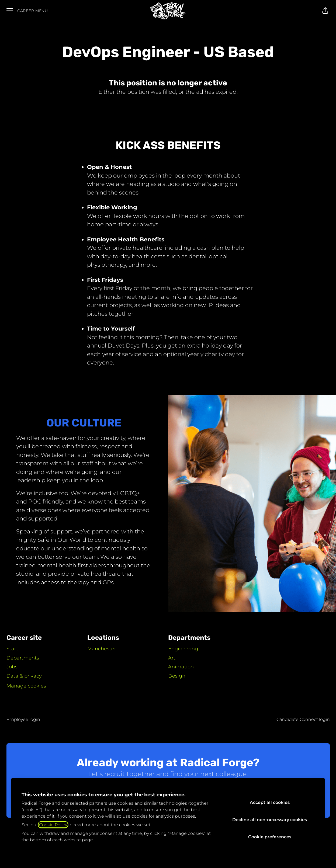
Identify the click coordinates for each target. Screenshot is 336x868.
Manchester (102, 649)
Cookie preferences (270, 837)
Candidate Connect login (303, 719)
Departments (23, 658)
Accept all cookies (270, 802)
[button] (325, 11)
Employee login (23, 719)
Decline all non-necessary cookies (270, 820)
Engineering (183, 649)
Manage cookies (26, 686)
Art (172, 658)
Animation (181, 667)
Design (177, 676)
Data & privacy (24, 676)
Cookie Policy (53, 825)
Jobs (12, 667)
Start (12, 649)
